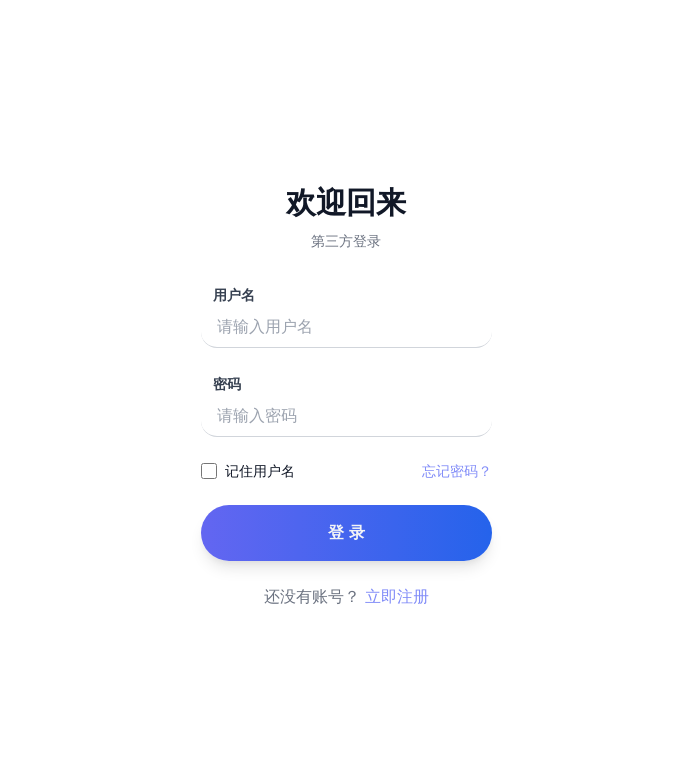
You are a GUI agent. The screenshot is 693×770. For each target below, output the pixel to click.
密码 (227, 384)
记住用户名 (260, 471)
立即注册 (397, 596)
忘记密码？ (457, 471)
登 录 (347, 532)
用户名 (234, 295)
